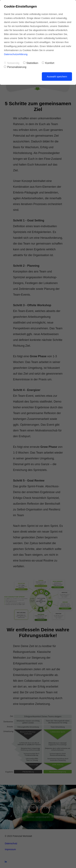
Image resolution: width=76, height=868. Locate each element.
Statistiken (31, 63)
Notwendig (12, 63)
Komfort (48, 63)
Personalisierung (15, 67)
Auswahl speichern (57, 77)
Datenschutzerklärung (16, 54)
